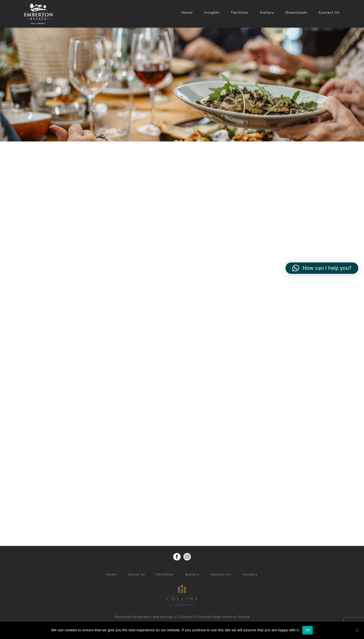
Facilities (350, 12)
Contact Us (221, 575)
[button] (322, 268)
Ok (308, 630)
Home (297, 12)
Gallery (192, 575)
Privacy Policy (237, 617)
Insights (322, 12)
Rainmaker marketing (152, 617)
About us (137, 575)
